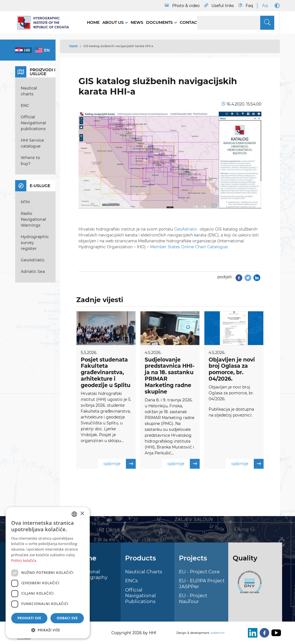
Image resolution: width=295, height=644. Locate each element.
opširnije (120, 464)
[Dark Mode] (276, 6)
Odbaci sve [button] (67, 618)
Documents (160, 22)
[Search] (236, 23)
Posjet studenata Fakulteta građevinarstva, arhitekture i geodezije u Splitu (106, 372)
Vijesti (73, 46)
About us (114, 22)
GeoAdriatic (186, 229)
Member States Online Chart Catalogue (189, 247)
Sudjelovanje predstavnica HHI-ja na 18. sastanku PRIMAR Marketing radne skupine (170, 376)
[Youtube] (275, 633)
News (137, 22)
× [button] (82, 514)
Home (93, 22)
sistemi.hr (218, 633)
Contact (189, 22)
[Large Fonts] (265, 6)
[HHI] (45, 23)
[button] (48, 630)
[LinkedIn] (252, 633)
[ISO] (248, 585)
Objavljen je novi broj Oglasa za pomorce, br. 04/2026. (232, 369)
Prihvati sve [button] (29, 618)
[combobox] (74, 514)
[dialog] (48, 573)
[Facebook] (263, 633)
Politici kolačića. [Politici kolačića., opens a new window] (24, 561)
